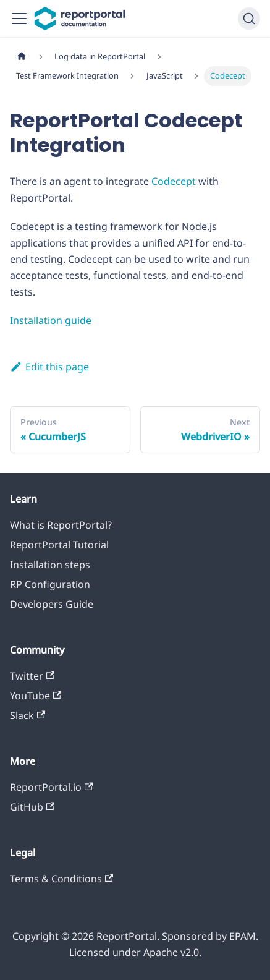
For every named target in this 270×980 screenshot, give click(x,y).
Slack (27, 715)
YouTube (36, 696)
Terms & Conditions (61, 879)
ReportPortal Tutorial (59, 545)
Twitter (32, 676)
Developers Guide (52, 604)
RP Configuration (50, 584)
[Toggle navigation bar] (19, 19)
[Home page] (22, 57)
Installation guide (51, 320)
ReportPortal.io (51, 787)
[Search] (249, 19)
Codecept (174, 181)
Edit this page (49, 367)
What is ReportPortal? (61, 525)
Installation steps (50, 565)
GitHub (32, 807)
